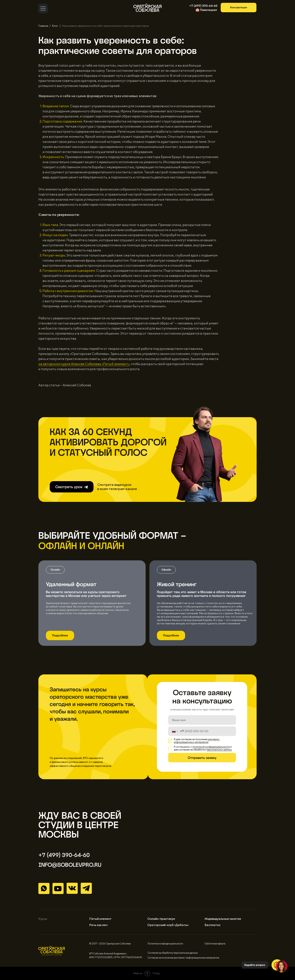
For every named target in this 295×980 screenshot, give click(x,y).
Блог (55, 26)
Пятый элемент (100, 919)
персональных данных (219, 750)
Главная (43, 26)
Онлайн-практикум (161, 919)
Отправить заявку (202, 758)
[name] (202, 720)
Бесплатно (213, 925)
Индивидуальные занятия (223, 919)
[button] (239, 8)
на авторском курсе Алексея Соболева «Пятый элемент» (84, 364)
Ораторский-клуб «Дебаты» (168, 925)
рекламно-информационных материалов (197, 741)
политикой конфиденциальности (211, 747)
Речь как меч (98, 925)
